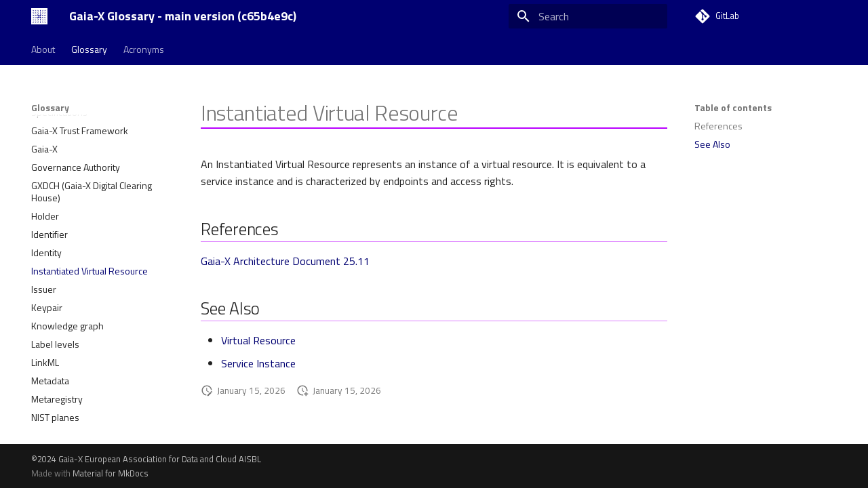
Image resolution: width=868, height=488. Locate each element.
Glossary (89, 49)
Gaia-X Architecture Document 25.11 (285, 261)
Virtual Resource (258, 340)
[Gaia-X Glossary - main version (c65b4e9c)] (39, 16)
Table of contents (733, 108)
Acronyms (144, 49)
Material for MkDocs (111, 473)
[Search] (588, 16)
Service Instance (258, 363)
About (43, 49)
